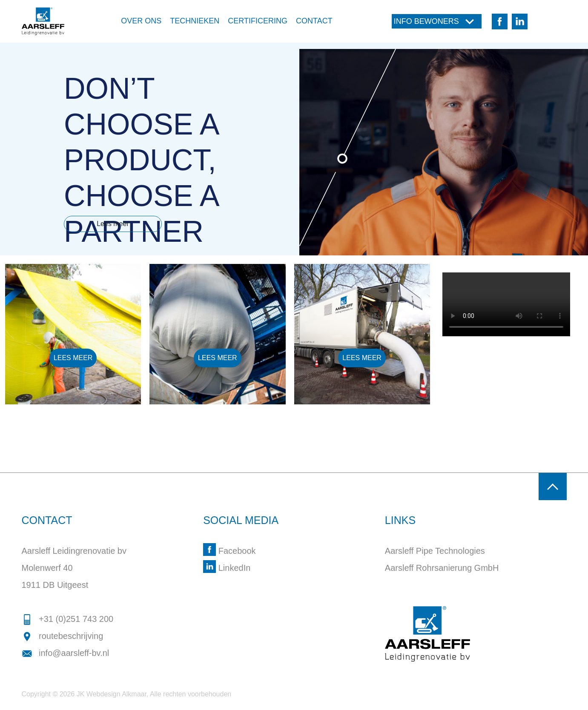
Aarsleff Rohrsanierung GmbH (442, 568)
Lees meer (113, 224)
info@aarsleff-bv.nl (66, 653)
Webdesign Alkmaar (116, 694)
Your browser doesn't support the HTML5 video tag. (506, 304)
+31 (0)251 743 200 (68, 619)
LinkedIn (227, 568)
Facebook (229, 551)
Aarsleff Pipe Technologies (435, 551)
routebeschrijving (63, 636)
